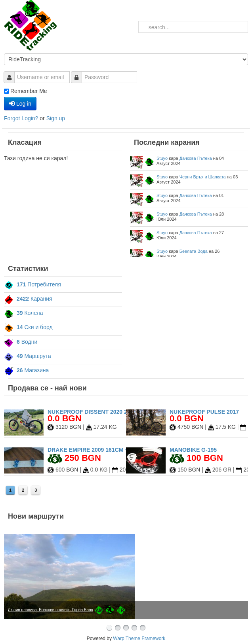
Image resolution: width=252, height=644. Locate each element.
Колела (24, 313)
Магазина (26, 370)
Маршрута (28, 356)
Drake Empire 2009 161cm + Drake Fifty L (109, 450)
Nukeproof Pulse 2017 (204, 412)
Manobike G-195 (193, 450)
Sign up (56, 118)
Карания (28, 299)
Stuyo (162, 158)
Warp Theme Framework (139, 638)
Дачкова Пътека (196, 158)
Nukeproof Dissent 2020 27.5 (91, 412)
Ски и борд (28, 327)
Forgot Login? (22, 118)
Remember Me (29, 91)
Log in (20, 103)
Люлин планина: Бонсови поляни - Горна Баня (51, 610)
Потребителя (32, 284)
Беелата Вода (194, 251)
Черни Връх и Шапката (203, 177)
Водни (21, 342)
